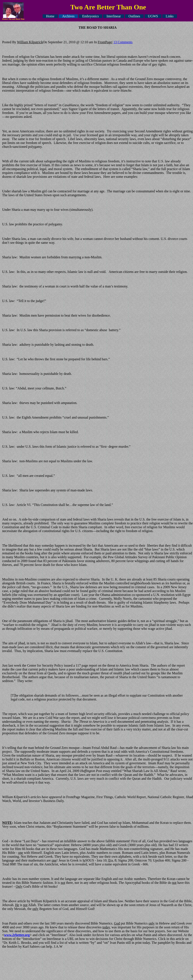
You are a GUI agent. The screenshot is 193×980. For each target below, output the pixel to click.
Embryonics (90, 16)
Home (50, 16)
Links (170, 16)
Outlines (134, 16)
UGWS (153, 16)
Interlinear (114, 16)
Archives (68, 16)
